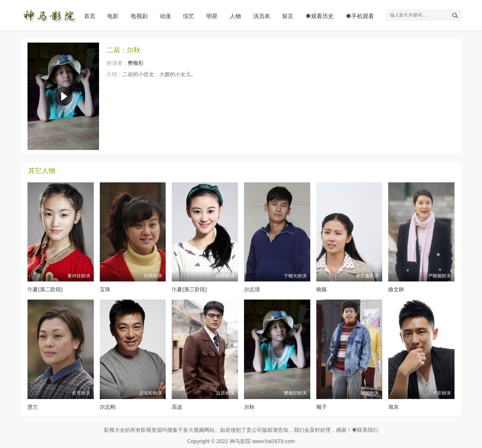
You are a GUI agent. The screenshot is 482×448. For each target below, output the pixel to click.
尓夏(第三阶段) (189, 289)
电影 (113, 16)
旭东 (394, 407)
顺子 (322, 407)
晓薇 (322, 289)
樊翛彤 (136, 63)
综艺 (189, 16)
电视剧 (139, 16)
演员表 (262, 16)
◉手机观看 (360, 16)
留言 (288, 16)
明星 (212, 16)
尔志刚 (108, 407)
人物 (235, 16)
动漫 (165, 16)
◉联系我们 (365, 430)
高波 (177, 407)
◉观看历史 (320, 16)
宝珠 (105, 289)
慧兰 (33, 407)
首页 (90, 16)
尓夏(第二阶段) (45, 289)
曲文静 (396, 289)
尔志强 (252, 289)
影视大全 (114, 430)
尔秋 (249, 407)
